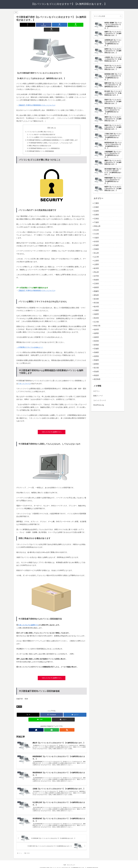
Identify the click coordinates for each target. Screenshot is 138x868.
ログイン (96, 391)
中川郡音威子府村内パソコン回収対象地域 (40, 147)
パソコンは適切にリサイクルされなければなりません (46, 133)
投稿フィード (98, 396)
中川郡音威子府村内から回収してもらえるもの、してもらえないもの (51, 138)
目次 (49, 123)
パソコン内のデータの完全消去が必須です (42, 130)
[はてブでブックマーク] (52, 25)
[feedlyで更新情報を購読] (52, 726)
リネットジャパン (24, 379)
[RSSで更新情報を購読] (56, 726)
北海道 (19, 702)
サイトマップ (71, 863)
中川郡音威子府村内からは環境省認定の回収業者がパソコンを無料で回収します (52, 136)
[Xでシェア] (28, 25)
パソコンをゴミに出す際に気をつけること (40, 127)
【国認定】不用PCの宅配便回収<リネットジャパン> (37, 100)
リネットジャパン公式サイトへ (52, 428)
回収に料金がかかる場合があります (40, 141)
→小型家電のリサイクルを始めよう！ (30, 343)
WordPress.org (99, 405)
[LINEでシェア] (63, 25)
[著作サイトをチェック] (48, 726)
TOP (64, 863)
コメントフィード (100, 400)
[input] (108, 16)
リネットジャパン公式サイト (28, 621)
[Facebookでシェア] (40, 25)
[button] (75, 25)
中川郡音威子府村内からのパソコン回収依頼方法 (44, 144)
